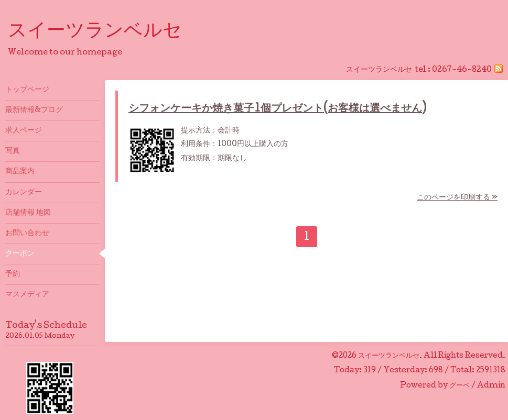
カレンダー (24, 193)
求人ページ (24, 131)
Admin (491, 386)
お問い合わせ (27, 234)
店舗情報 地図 (28, 213)
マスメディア (27, 295)
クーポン (20, 254)
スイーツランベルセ (104, 32)
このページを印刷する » (457, 198)
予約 (13, 274)
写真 (13, 151)
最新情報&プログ (34, 110)
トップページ (27, 90)
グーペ (460, 386)
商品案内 (20, 172)
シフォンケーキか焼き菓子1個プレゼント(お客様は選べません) (277, 109)
